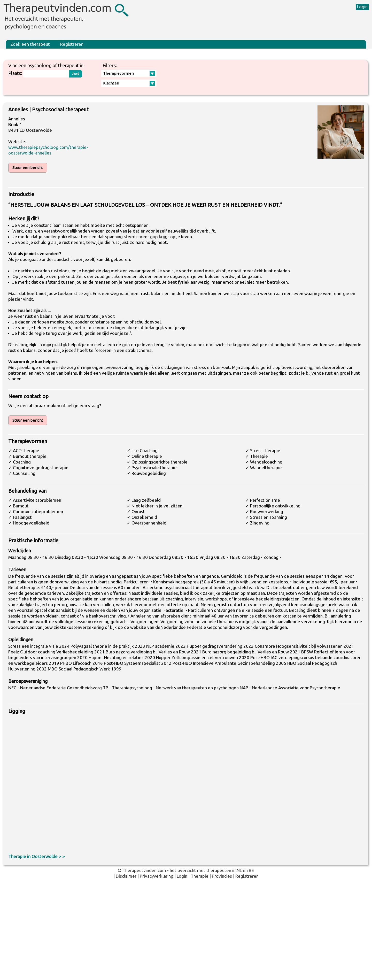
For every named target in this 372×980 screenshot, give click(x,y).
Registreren (72, 44)
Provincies (222, 876)
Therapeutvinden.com (144, 870)
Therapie (200, 876)
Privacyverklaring (157, 876)
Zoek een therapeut (30, 44)
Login (362, 7)
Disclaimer (126, 876)
